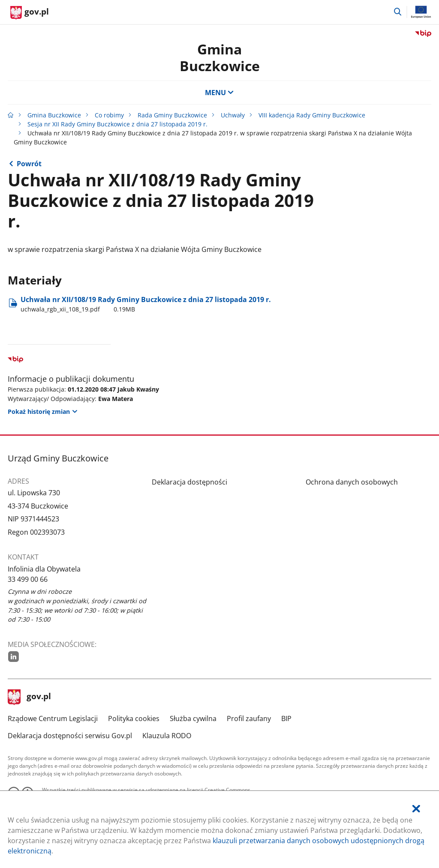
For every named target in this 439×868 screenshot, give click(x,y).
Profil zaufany (249, 718)
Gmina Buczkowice (220, 57)
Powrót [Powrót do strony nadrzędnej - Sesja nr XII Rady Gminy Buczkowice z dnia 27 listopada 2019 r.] (29, 164)
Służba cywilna (193, 718)
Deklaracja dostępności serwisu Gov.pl (70, 736)
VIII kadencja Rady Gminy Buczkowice (312, 115)
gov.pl (30, 697)
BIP (286, 718)
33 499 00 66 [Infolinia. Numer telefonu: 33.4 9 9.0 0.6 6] (28, 579)
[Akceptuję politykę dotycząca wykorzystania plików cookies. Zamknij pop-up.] (416, 809)
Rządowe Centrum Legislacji (53, 718)
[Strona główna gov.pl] (30, 13)
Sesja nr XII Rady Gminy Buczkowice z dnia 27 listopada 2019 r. (117, 124)
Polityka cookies (134, 718)
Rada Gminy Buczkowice (172, 115)
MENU (219, 93)
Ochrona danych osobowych (352, 482)
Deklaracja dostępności (189, 482)
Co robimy (109, 115)
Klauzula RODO (167, 736)
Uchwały (233, 115)
